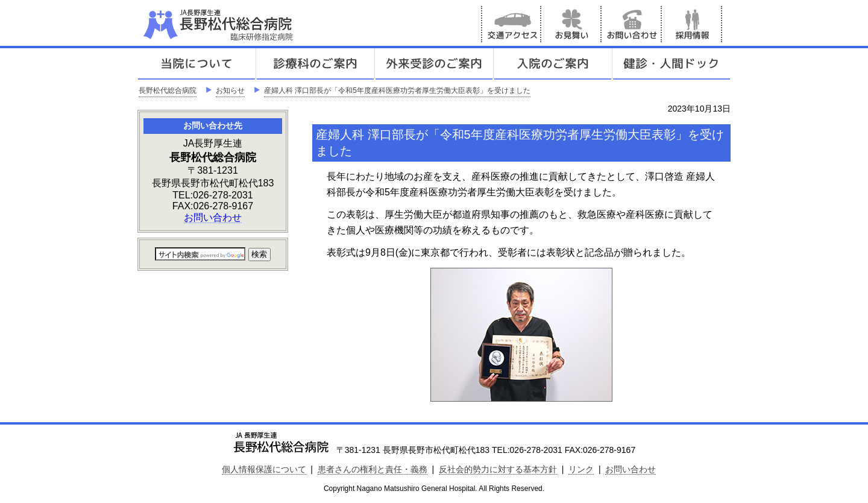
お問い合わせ (632, 24)
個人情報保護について (264, 469)
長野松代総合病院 (168, 90)
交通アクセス (511, 24)
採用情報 (692, 24)
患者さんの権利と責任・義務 (373, 469)
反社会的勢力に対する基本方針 (498, 469)
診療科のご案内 (315, 64)
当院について (197, 64)
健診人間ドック (671, 64)
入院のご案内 (553, 64)
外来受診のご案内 (434, 64)
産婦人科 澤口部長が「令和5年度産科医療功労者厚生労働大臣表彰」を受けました (397, 90)
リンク (581, 469)
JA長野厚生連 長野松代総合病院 (255, 24)
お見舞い (571, 24)
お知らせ (230, 90)
